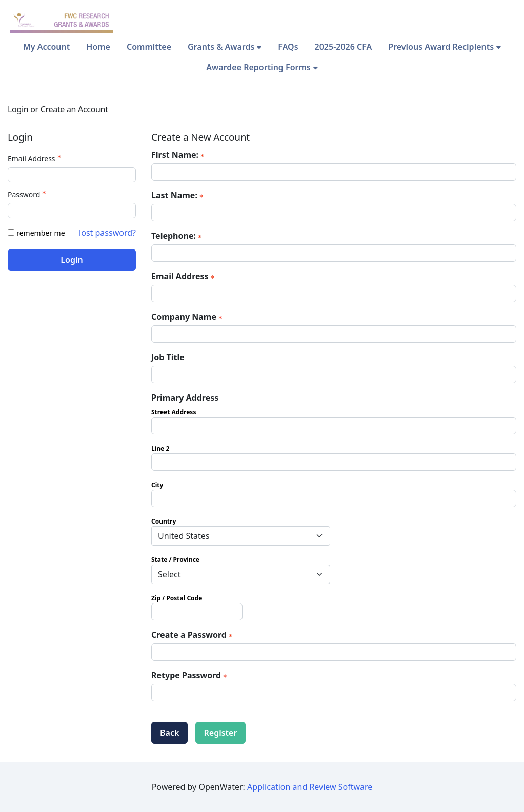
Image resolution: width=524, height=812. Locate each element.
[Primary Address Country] (241, 536)
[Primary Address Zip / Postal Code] (197, 612)
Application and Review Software (310, 787)
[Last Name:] (334, 213)
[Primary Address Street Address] (334, 426)
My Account (46, 47)
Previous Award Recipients (441, 47)
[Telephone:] (334, 253)
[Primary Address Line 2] (334, 462)
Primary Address (185, 398)
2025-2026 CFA (344, 47)
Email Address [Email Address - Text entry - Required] (36, 159)
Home (98, 47)
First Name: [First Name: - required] (179, 155)
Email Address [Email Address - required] (184, 276)
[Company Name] (334, 334)
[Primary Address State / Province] (241, 574)
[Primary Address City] (334, 498)
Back (169, 733)
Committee (149, 47)
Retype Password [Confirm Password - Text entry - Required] (190, 675)
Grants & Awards (221, 47)
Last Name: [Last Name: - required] (178, 195)
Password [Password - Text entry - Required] (28, 194)
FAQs (288, 47)
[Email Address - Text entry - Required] (72, 175)
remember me (41, 233)
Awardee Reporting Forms (258, 67)
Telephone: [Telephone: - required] (178, 236)
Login (72, 260)
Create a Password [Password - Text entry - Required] (193, 635)
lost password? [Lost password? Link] (107, 233)
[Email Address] (334, 294)
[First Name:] (334, 172)
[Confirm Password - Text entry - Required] (334, 693)
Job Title (168, 357)
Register (221, 733)
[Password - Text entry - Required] (72, 211)
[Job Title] (334, 374)
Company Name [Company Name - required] (188, 317)
